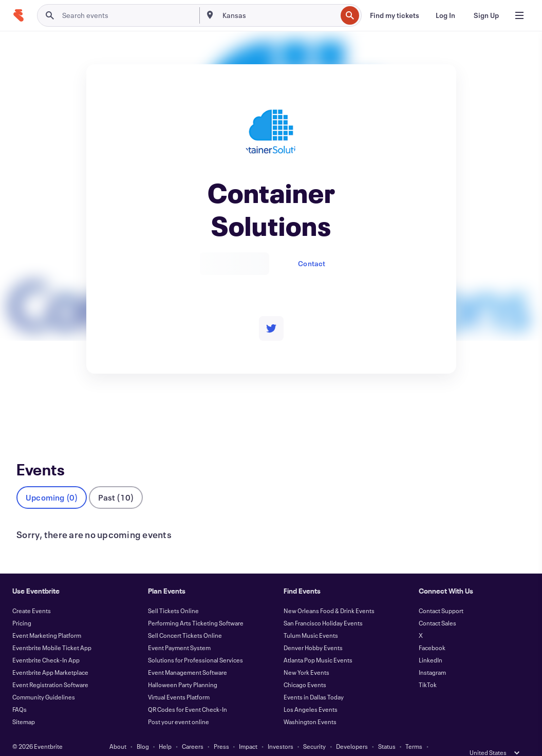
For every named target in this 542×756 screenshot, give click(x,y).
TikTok (428, 668)
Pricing (22, 606)
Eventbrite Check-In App (46, 643)
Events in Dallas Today (314, 680)
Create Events (32, 594)
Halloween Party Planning (183, 668)
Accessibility (226, 742)
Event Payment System (179, 631)
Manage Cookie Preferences (324, 742)
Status (387, 729)
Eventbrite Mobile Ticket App (52, 631)
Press (221, 729)
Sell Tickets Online (173, 594)
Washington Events (310, 705)
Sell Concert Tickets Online (185, 618)
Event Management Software (188, 655)
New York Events (306, 655)
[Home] (18, 15)
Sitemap (24, 705)
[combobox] (278, 15)
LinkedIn (431, 643)
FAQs (20, 692)
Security (314, 729)
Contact (312, 263)
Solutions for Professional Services (195, 643)
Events (27, 411)
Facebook (432, 631)
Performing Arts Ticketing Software (196, 606)
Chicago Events (305, 668)
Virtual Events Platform (179, 680)
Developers (352, 729)
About (118, 729)
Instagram (432, 655)
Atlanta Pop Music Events (318, 643)
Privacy (189, 742)
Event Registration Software (50, 668)
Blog (143, 729)
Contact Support (441, 594)
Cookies (265, 742)
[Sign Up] (486, 15)
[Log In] (445, 15)
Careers (193, 729)
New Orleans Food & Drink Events (329, 594)
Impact (248, 729)
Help (165, 729)
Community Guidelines (44, 680)
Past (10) (116, 480)
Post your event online (179, 705)
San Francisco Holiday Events (323, 606)
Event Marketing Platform (47, 618)
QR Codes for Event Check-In (188, 692)
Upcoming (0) (52, 480)
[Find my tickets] (395, 15)
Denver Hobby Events (313, 631)
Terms (414, 729)
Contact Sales (437, 606)
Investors (281, 729)
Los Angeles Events (311, 692)
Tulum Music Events (311, 618)
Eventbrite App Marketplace (50, 655)
